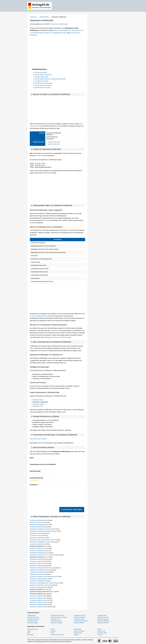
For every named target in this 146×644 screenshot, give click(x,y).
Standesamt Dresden (79, 619)
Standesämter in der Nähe (42, 88)
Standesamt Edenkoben (37, 605)
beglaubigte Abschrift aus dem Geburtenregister (57, 337)
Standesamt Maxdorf (36, 544)
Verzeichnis (84, 640)
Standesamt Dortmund (80, 615)
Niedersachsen (78, 629)
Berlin (29, 633)
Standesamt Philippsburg (37, 579)
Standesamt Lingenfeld (37, 561)
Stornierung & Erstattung (68, 640)
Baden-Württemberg (32, 629)
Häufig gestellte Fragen (42, 77)
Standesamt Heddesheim (37, 600)
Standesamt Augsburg (103, 619)
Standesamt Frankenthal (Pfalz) (39, 570)
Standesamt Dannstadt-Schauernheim (41, 529)
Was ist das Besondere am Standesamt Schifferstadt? (50, 79)
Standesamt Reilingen (36, 581)
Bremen (53, 629)
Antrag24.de (33, 17)
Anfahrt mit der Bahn (54, 144)
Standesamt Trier (37, 406)
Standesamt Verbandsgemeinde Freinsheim (43, 583)
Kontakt (78, 640)
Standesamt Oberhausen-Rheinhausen (41, 568)
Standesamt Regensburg (103, 621)
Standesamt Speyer (36, 535)
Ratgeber (91, 640)
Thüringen (100, 635)
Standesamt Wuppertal (80, 617)
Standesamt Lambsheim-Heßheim (40, 585)
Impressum (38, 640)
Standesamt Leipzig (32, 621)
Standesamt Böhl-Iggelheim (38, 525)
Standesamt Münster (79, 623)
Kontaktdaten (54, 331)
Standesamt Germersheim (38, 587)
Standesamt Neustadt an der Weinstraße (42, 576)
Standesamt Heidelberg (56, 623)
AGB (59, 640)
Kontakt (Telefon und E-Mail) (43, 75)
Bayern (29, 631)
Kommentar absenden (72, 510)
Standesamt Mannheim (37, 551)
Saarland (76, 635)
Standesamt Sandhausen (37, 602)
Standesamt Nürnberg (56, 621)
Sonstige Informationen (42, 81)
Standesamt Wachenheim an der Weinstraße (43, 555)
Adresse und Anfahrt (41, 72)
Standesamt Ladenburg (37, 596)
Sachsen (99, 629)
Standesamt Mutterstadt (37, 527)
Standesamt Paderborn (103, 623)
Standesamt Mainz (38, 400)
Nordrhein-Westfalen (79, 631)
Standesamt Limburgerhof (37, 520)
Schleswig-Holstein (102, 633)
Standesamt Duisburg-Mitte (81, 621)
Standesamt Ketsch (36, 538)
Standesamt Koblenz (38, 404)
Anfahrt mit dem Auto (54, 142)
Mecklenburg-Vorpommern (57, 635)
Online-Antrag (40, 156)
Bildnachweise (53, 640)
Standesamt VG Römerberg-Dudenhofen (42, 531)
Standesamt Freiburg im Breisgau (59, 617)
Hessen (53, 633)
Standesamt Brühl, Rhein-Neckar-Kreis (41, 540)
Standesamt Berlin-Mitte (33, 619)
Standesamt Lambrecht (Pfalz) (39, 607)
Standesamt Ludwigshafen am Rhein (41, 542)
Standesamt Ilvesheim (36, 574)
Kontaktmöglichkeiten (65, 30)
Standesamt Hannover (33, 617)
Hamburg (53, 631)
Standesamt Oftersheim (37, 563)
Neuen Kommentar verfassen (43, 85)
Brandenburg (31, 635)
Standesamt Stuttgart (33, 623)
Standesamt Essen (55, 619)
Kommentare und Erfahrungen (59, 24)
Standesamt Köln (32, 615)
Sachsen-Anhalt (101, 631)
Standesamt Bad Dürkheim (38, 572)
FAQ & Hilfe (31, 640)
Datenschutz (45, 640)
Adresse (56, 30)
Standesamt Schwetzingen (38, 553)
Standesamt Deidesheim (37, 548)
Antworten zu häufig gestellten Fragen (55, 33)
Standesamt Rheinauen (37, 522)
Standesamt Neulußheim (37, 559)
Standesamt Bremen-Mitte (57, 615)
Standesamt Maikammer (37, 598)
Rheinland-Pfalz (44, 17)
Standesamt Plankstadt (37, 566)
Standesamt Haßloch (36, 533)
